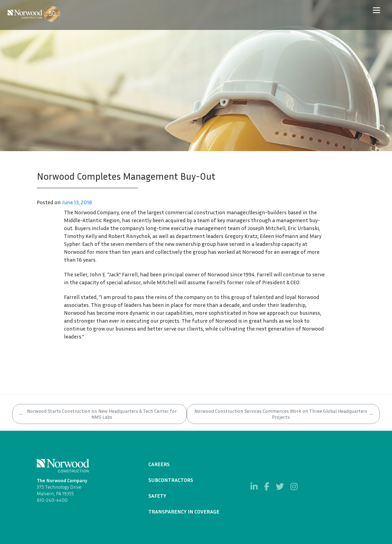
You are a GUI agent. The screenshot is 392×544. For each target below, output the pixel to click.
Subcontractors (171, 480)
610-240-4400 (52, 500)
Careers (159, 464)
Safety (157, 496)
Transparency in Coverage (184, 511)
